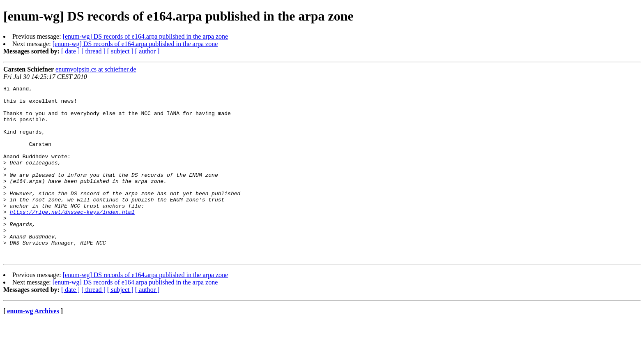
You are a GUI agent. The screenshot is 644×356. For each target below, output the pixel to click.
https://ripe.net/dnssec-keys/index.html (72, 238)
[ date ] (70, 51)
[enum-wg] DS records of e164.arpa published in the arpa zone (146, 36)
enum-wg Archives (33, 346)
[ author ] (147, 51)
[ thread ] (93, 51)
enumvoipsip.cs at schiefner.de (96, 69)
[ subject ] (120, 51)
